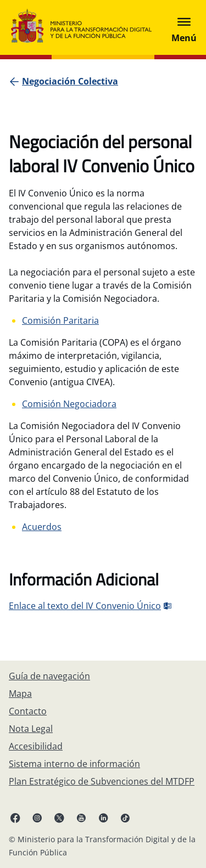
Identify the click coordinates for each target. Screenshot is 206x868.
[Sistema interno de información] (74, 764)
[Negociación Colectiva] (70, 81)
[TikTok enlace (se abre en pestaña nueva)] (125, 818)
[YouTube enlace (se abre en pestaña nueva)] (81, 818)
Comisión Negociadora (69, 404)
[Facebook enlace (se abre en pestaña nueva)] (15, 818)
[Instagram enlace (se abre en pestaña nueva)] (37, 818)
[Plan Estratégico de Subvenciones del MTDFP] (102, 781)
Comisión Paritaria (60, 320)
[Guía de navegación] (49, 676)
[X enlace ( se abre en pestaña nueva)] (59, 818)
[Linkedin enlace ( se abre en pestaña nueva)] (103, 818)
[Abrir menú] (184, 27)
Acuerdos (42, 527)
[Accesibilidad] (36, 746)
